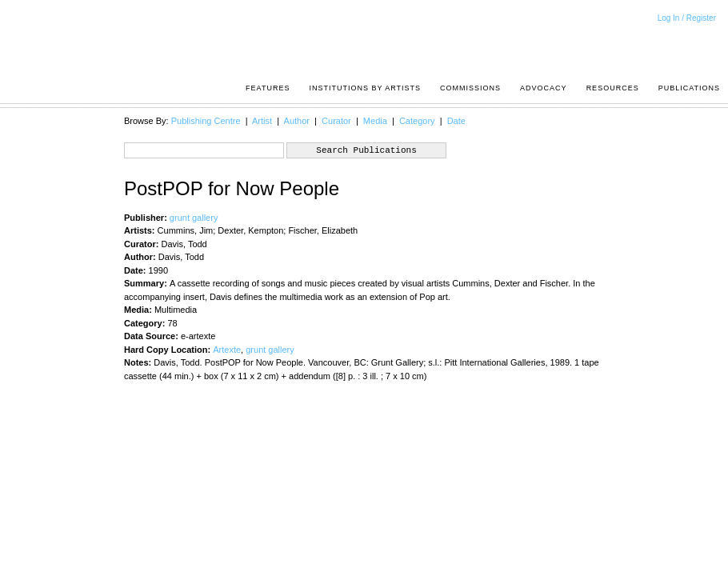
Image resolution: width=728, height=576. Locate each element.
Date (456, 121)
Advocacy (544, 88)
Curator (336, 121)
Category (417, 121)
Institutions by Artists (365, 88)
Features (268, 88)
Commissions (470, 88)
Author (297, 121)
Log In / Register (687, 18)
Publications (689, 88)
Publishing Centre (206, 121)
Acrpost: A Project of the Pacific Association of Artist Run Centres (712, 44)
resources (613, 88)
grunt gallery (194, 218)
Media (375, 121)
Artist (262, 121)
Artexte (227, 350)
